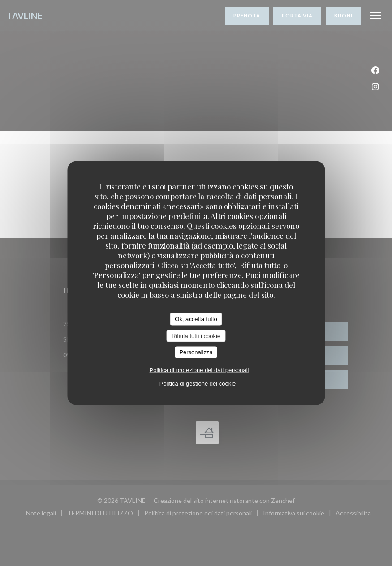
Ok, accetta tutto (196, 319)
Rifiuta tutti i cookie (196, 336)
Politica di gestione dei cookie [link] (198, 383)
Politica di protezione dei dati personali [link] (199, 370)
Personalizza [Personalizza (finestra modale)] (196, 352)
